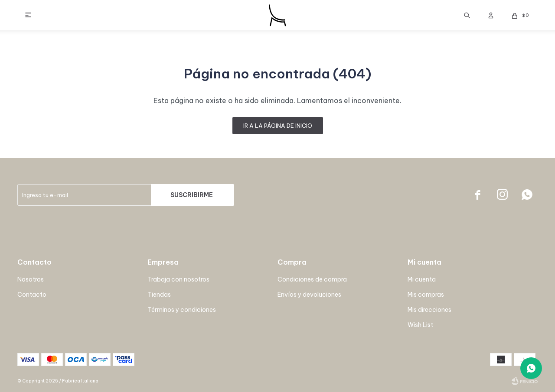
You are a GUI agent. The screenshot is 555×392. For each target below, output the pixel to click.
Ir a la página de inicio (278, 126)
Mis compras (426, 295)
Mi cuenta (422, 279)
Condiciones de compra (312, 279)
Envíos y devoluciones (309, 295)
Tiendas (159, 295)
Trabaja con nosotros (178, 279)
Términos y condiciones (182, 310)
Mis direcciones (429, 310)
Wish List (420, 325)
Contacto (32, 295)
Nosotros (31, 279)
